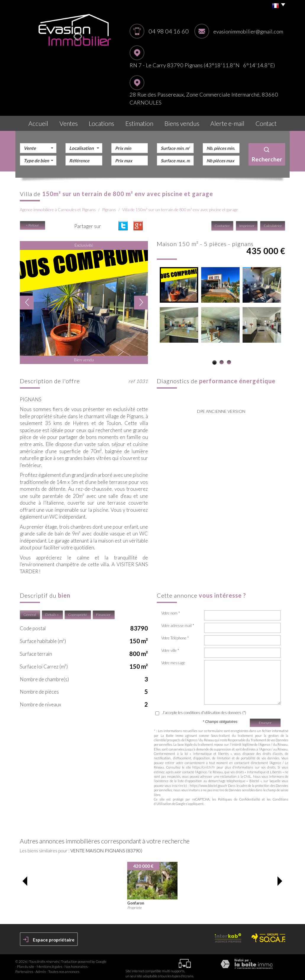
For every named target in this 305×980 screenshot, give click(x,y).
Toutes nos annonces (64, 968)
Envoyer (265, 720)
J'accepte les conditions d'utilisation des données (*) (204, 710)
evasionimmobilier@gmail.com (248, 31)
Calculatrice (273, 223)
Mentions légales (49, 963)
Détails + (52, 612)
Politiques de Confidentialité (239, 796)
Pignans (109, 207)
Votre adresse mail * (178, 623)
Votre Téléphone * (175, 635)
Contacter (223, 223)
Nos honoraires (76, 963)
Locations (104, 122)
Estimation (143, 122)
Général (30, 612)
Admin (41, 968)
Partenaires (24, 968)
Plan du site (26, 963)
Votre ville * (170, 647)
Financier (103, 612)
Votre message (173, 660)
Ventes (69, 122)
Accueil (36, 122)
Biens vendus (185, 122)
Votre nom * (171, 610)
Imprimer (247, 223)
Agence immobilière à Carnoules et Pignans (58, 207)
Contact (268, 122)
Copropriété (78, 612)
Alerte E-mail (229, 122)
